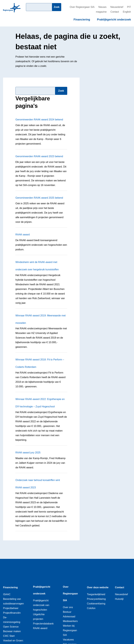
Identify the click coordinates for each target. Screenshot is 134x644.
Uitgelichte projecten (39, 617)
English (127, 12)
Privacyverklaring (96, 599)
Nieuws (102, 7)
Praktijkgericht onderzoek (114, 20)
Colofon (91, 608)
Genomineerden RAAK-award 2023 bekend (39, 156)
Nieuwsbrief (117, 7)
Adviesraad (69, 617)
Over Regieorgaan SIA (82, 7)
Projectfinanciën (12, 613)
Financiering (82, 20)
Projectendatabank (43, 624)
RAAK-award (23, 235)
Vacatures (68, 640)
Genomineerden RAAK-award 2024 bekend (39, 120)
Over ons (68, 607)
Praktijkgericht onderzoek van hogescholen (41, 605)
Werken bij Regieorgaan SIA (70, 630)
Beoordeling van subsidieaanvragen (13, 601)
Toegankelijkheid (96, 594)
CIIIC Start (9, 636)
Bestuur (67, 612)
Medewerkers (70, 621)
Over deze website (98, 587)
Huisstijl (119, 599)
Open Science (11, 627)
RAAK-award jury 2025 (28, 453)
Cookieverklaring (96, 604)
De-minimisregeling (12, 620)
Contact (115, 12)
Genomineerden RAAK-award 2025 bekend (39, 198)
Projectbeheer (11, 608)
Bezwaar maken (12, 631)
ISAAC (7, 594)
